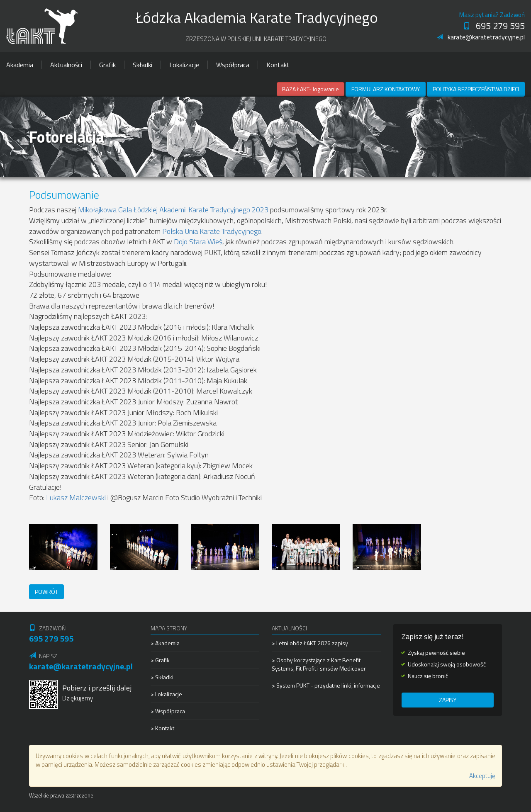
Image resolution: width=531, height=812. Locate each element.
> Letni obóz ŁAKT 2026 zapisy (310, 643)
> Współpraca (168, 711)
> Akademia (165, 643)
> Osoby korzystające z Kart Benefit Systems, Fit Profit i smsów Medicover (319, 664)
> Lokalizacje (166, 694)
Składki (142, 65)
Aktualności (66, 65)
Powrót (46, 592)
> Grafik (160, 660)
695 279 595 (494, 26)
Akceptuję (482, 776)
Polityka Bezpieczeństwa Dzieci (476, 89)
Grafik (107, 65)
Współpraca (233, 65)
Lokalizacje (184, 65)
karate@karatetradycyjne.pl (481, 37)
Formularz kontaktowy (386, 89)
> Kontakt (162, 728)
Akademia (20, 65)
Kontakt (278, 65)
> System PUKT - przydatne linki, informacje (326, 685)
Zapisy (448, 700)
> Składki (162, 677)
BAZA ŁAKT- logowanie (311, 89)
